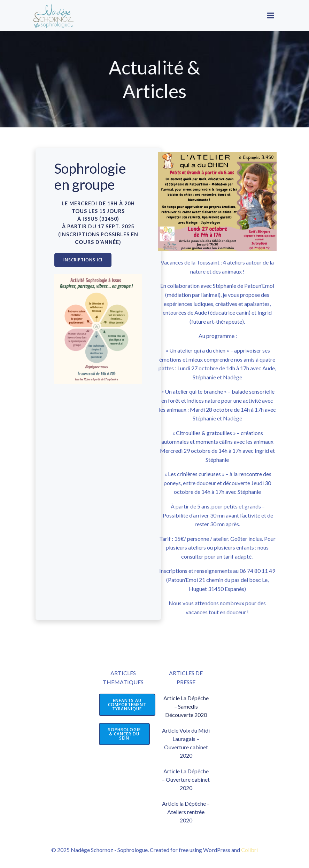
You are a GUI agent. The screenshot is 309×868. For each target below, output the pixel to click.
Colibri (249, 850)
